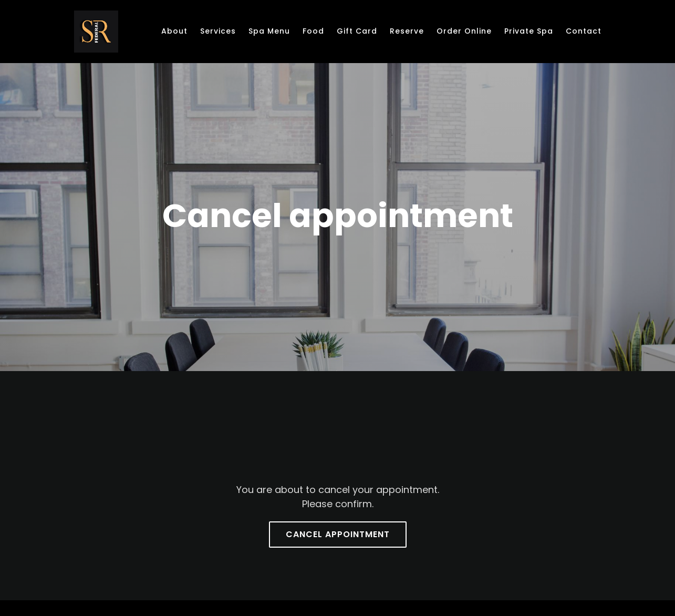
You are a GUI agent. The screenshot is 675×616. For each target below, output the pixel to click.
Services (218, 31)
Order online (464, 31)
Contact (584, 31)
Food (313, 31)
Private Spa (529, 31)
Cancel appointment (338, 534)
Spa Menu (269, 31)
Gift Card (357, 31)
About (174, 31)
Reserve (407, 31)
